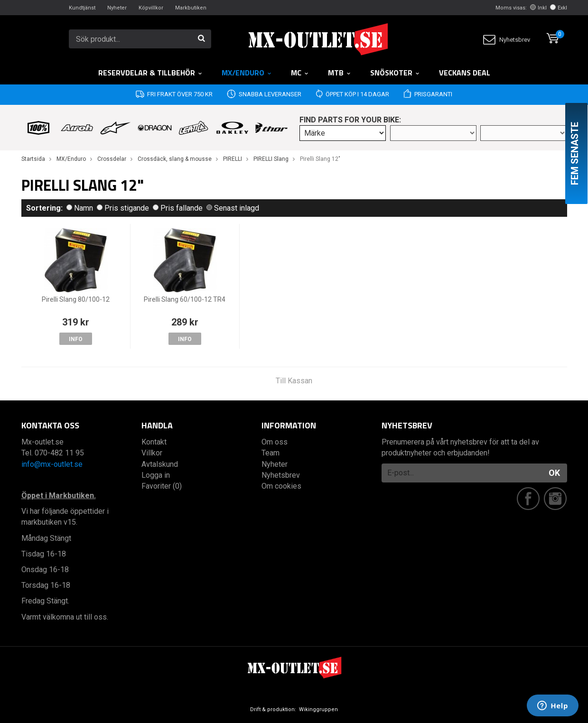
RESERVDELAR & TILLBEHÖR (150, 73)
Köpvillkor (151, 8)
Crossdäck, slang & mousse (175, 159)
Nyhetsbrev (507, 40)
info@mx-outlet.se (52, 464)
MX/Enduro (247, 73)
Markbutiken (191, 8)
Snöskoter (395, 73)
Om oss (275, 442)
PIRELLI (233, 159)
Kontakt (154, 442)
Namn (80, 208)
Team (271, 453)
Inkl (538, 8)
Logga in (156, 475)
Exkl (559, 8)
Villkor (152, 453)
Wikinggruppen (318, 709)
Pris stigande (123, 208)
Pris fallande (178, 208)
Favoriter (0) (162, 486)
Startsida (33, 159)
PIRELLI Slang (271, 159)
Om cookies (281, 486)
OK (554, 473)
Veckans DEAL (465, 73)
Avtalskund (160, 464)
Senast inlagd (233, 208)
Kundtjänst (82, 8)
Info (76, 339)
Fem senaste (575, 153)
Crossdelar (112, 159)
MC (300, 73)
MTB (340, 73)
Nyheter (117, 8)
